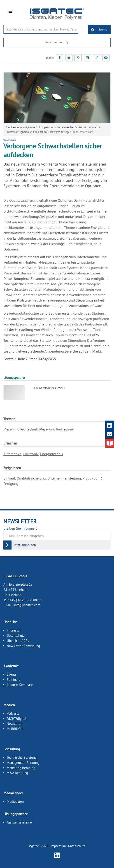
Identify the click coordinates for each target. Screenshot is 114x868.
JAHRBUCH (15, 729)
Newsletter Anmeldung (23, 646)
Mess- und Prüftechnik (21, 429)
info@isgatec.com (27, 605)
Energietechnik (52, 454)
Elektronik (31, 454)
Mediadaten (15, 801)
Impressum (15, 630)
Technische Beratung (22, 757)
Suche (98, 30)
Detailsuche (58, 43)
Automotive (12, 454)
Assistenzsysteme (19, 822)
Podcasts (13, 713)
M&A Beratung (17, 773)
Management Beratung (23, 763)
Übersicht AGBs (18, 641)
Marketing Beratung (21, 768)
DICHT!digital (16, 718)
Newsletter (15, 724)
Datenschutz (16, 635)
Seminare (14, 680)
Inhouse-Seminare (20, 685)
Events (12, 674)
